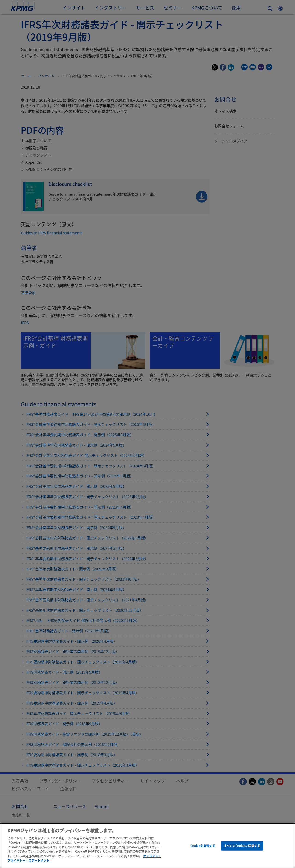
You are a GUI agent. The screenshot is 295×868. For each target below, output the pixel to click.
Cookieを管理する (203, 847)
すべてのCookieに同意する (242, 847)
